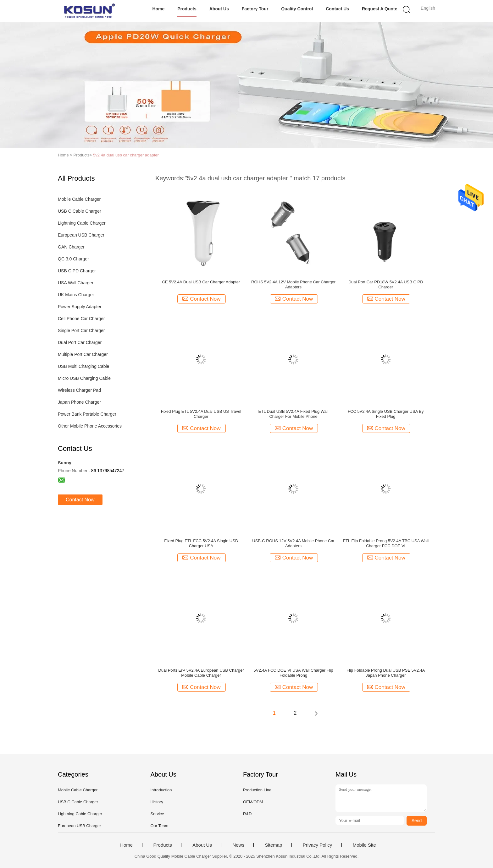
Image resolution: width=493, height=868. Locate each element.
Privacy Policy (317, 845)
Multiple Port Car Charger (83, 354)
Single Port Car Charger (81, 330)
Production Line (257, 790)
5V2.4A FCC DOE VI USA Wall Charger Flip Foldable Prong (294, 673)
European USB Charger (81, 235)
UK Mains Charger (76, 295)
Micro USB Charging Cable (84, 378)
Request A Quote (380, 9)
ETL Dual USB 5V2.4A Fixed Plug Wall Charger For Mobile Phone (294, 414)
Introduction (161, 790)
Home (158, 9)
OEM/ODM (253, 802)
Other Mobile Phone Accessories (90, 426)
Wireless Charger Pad (79, 390)
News (238, 845)
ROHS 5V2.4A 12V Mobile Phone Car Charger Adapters (293, 284)
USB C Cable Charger (80, 211)
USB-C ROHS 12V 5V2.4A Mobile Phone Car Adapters (293, 543)
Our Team (159, 826)
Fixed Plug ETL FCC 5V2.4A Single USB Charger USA (201, 543)
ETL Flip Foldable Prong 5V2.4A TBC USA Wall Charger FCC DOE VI (386, 543)
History (157, 802)
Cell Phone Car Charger (81, 319)
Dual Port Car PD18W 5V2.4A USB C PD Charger (386, 284)
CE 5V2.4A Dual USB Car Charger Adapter (201, 282)
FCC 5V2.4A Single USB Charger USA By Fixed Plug (386, 414)
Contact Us (337, 9)
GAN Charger (71, 247)
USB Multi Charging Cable (83, 366)
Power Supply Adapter (80, 307)
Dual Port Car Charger (80, 342)
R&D (247, 814)
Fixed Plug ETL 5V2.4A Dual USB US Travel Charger (201, 414)
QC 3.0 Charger (73, 259)
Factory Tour (255, 9)
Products (187, 9)
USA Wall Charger (76, 283)
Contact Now (80, 500)
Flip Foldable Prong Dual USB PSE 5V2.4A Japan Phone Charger (386, 673)
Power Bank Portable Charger (87, 414)
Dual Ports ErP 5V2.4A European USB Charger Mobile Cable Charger (201, 673)
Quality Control (297, 9)
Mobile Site (364, 845)
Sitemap (273, 845)
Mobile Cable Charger (79, 199)
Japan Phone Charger (79, 402)
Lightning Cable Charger (82, 223)
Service (157, 814)
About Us (219, 9)
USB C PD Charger (77, 271)
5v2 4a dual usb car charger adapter (126, 155)
